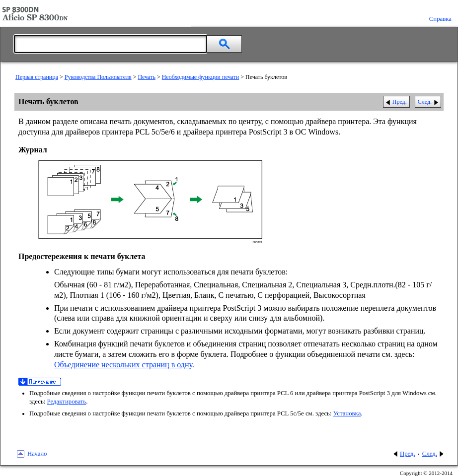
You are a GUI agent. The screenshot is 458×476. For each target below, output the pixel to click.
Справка (440, 19)
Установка (347, 413)
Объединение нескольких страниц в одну (123, 365)
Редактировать (67, 402)
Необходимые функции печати (201, 77)
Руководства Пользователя (98, 77)
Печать (146, 77)
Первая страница (37, 77)
